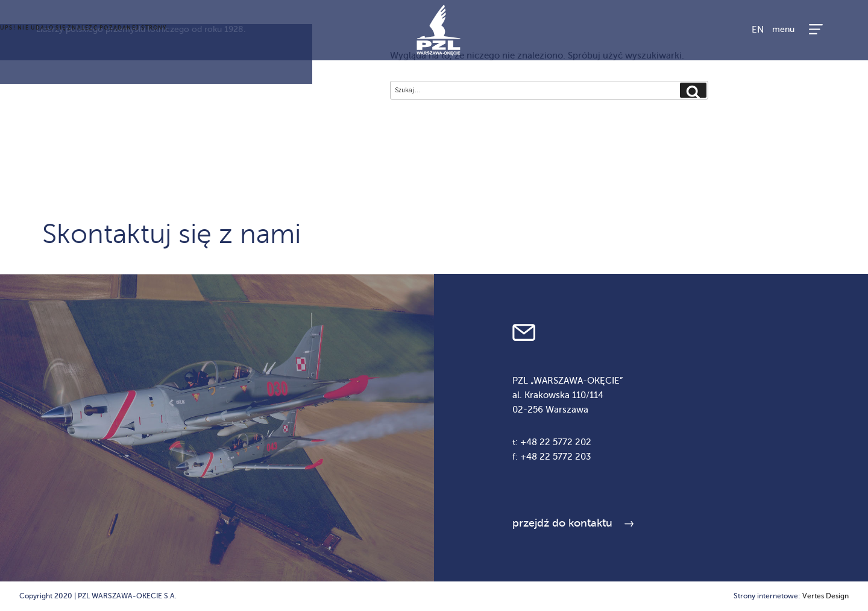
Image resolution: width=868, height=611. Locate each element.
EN (758, 30)
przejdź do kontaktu (562, 523)
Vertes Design (826, 596)
